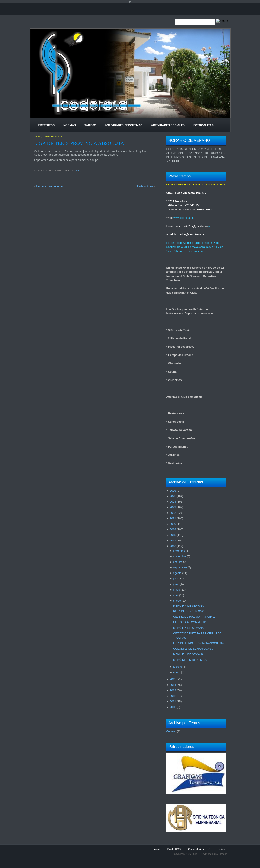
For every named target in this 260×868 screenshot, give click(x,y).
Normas (70, 125)
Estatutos (47, 125)
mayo (177, 590)
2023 (173, 507)
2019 (173, 529)
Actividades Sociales (168, 125)
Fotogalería (203, 125)
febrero (178, 667)
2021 (173, 518)
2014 (173, 685)
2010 (173, 707)
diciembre (179, 551)
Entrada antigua (144, 186)
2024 (173, 502)
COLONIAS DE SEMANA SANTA (194, 649)
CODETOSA (198, 854)
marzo (177, 601)
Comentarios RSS (199, 849)
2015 (173, 679)
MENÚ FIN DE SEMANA (188, 606)
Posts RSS (174, 849)
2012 (173, 696)
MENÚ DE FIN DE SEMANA (191, 660)
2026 (173, 491)
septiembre (180, 567)
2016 (173, 546)
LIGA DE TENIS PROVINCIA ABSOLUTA (79, 143)
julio (176, 578)
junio (176, 584)
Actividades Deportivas (124, 125)
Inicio (157, 849)
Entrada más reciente (49, 186)
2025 (173, 496)
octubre (178, 562)
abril (176, 595)
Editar (221, 849)
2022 (173, 513)
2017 (173, 540)
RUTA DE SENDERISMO (189, 611)
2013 (173, 690)
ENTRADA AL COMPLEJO (190, 622)
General (171, 731)
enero (177, 672)
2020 (173, 524)
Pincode (223, 854)
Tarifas (90, 125)
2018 (173, 535)
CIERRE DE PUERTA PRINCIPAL (194, 617)
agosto (177, 573)
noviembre (180, 556)
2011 (173, 701)
